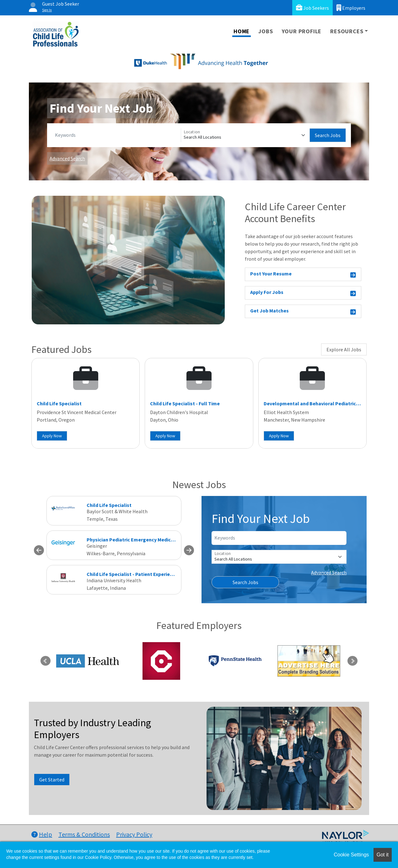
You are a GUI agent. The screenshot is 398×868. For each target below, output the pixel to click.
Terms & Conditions (84, 834)
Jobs (266, 31)
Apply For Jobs (303, 293)
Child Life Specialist (59, 403)
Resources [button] (347, 31)
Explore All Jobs (344, 349)
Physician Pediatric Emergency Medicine (132, 540)
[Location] (245, 135)
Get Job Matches (303, 312)
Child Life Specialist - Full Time (185, 403)
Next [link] (352, 661)
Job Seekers (312, 8)
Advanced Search (67, 158)
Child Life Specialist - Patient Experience (132, 574)
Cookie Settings (351, 855)
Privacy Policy (134, 834)
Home (242, 31)
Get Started (52, 780)
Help (42, 834)
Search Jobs (328, 135)
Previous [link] (46, 661)
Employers (351, 8)
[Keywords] (117, 135)
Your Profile (302, 31)
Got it (383, 855)
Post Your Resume (303, 275)
